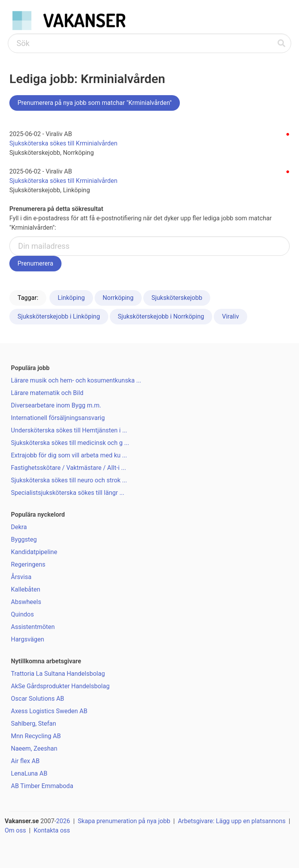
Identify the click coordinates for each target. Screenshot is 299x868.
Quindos (22, 614)
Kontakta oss (52, 830)
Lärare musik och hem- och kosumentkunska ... (76, 380)
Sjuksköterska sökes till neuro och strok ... (69, 480)
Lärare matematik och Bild (47, 393)
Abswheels (26, 602)
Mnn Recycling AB (36, 736)
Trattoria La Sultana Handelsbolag (58, 674)
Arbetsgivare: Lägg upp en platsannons (232, 821)
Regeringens (28, 564)
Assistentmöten (33, 627)
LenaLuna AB (29, 773)
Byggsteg (24, 539)
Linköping (71, 298)
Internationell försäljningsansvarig (58, 418)
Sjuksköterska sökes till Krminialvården (63, 143)
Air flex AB (25, 761)
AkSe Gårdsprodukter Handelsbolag (60, 686)
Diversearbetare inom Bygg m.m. (56, 405)
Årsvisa (21, 577)
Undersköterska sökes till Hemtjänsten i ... (69, 430)
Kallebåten (26, 589)
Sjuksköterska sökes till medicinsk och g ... (70, 443)
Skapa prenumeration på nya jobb (124, 821)
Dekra (19, 527)
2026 (63, 821)
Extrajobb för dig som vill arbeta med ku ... (69, 455)
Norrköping (118, 298)
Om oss (15, 830)
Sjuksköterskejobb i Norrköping (161, 316)
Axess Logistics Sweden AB (49, 711)
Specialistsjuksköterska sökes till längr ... (68, 493)
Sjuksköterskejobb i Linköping (59, 316)
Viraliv (230, 316)
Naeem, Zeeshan (34, 748)
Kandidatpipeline (34, 552)
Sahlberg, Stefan (33, 724)
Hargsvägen (27, 639)
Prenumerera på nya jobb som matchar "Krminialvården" (95, 103)
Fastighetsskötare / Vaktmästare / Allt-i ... (69, 468)
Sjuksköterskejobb (177, 298)
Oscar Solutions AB (38, 699)
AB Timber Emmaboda (42, 786)
